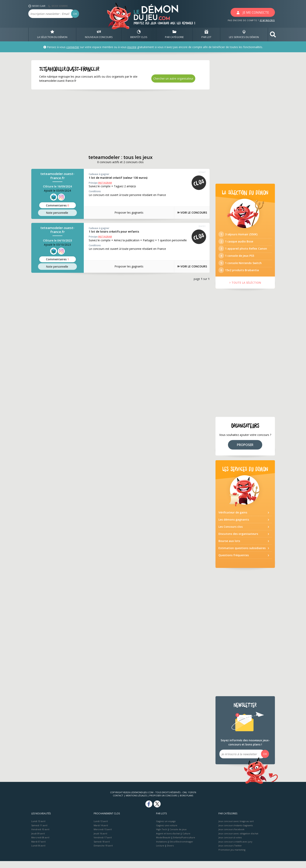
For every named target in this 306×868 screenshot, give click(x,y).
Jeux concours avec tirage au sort (236, 828)
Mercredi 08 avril (40, 844)
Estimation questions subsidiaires (242, 555)
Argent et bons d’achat (168, 840)
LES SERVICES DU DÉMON (244, 34)
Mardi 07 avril (38, 848)
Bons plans (186, 802)
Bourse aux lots (229, 548)
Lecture (160, 852)
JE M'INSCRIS (267, 20)
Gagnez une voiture (167, 832)
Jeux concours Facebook (231, 836)
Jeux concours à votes (230, 844)
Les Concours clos (231, 534)
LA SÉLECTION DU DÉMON (52, 34)
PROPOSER (245, 452)
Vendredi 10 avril (40, 836)
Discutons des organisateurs (238, 541)
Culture (186, 840)
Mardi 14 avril (101, 832)
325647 (202, 172)
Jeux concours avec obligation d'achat (238, 840)
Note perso (57, 213)
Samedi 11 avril (39, 832)
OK (75, 14)
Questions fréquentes (234, 562)
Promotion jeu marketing (232, 856)
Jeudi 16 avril (100, 840)
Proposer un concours (163, 802)
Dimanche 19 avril (103, 852)
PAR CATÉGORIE (174, 34)
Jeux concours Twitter (230, 852)
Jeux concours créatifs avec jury (235, 848)
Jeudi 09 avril (38, 840)
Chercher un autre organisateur (173, 78)
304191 (202, 226)
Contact (118, 802)
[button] (273, 35)
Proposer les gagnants (125, 212)
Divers (170, 852)
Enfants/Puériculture (184, 844)
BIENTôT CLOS (139, 34)
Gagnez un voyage (166, 828)
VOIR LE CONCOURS (189, 213)
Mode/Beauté (163, 844)
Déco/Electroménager (181, 848)
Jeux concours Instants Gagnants (236, 832)
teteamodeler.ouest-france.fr (57, 176)
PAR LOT (206, 34)
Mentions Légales (136, 802)
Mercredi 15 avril (103, 836)
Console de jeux (178, 836)
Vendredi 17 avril (103, 844)
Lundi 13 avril (38, 828)
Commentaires (57, 205)
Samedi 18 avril (102, 848)
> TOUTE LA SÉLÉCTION (245, 289)
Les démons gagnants (234, 526)
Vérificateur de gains (233, 519)
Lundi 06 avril (38, 852)
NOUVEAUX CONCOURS (99, 34)
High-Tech (162, 836)
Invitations (162, 848)
